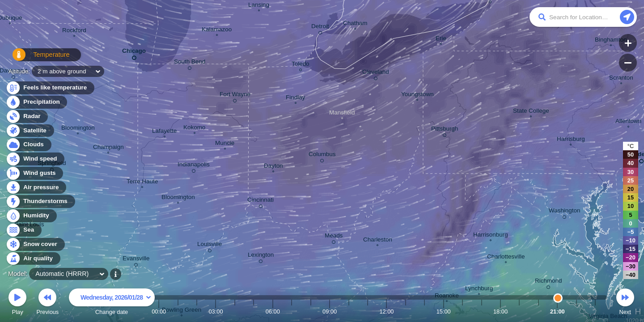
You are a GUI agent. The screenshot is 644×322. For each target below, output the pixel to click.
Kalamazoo (217, 30)
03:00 (216, 311)
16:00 (462, 311)
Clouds (28, 145)
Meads (334, 237)
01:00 (178, 311)
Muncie (225, 144)
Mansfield (342, 114)
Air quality (33, 259)
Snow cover (35, 244)
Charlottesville (506, 258)
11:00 (368, 311)
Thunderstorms (40, 201)
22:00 (576, 311)
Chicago (134, 53)
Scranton (621, 79)
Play (17, 303)
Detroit (320, 28)
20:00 (538, 311)
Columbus (322, 156)
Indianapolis (194, 166)
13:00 (406, 311)
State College (531, 112)
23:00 (595, 311)
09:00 (330, 311)
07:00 (292, 311)
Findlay (295, 98)
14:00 (424, 311)
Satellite (30, 131)
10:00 (349, 311)
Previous (47, 303)
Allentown (628, 122)
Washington (564, 212)
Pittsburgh (445, 130)
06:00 (273, 311)
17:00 (482, 311)
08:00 (311, 311)
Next (625, 303)
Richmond (549, 282)
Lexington (261, 256)
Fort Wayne (235, 96)
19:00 (519, 311)
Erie (441, 39)
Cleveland (376, 73)
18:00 (500, 311)
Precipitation (36, 102)
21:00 (557, 311)
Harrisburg (571, 140)
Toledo (301, 65)
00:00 (159, 311)
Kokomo (194, 128)
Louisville (210, 246)
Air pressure (36, 188)
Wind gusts (34, 173)
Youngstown (417, 95)
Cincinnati (261, 201)
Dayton (273, 167)
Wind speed (35, 159)
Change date (112, 303)
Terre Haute (142, 182)
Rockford (74, 31)
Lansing (259, 6)
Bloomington (178, 198)
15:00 (444, 311)
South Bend (190, 63)
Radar (27, 117)
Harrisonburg (491, 236)
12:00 (386, 311)
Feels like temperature (50, 88)
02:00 (197, 311)
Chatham (355, 24)
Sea (23, 230)
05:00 (254, 311)
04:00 (235, 311)
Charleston (378, 241)
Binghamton (611, 41)
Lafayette (164, 132)
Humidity (31, 216)
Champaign (108, 148)
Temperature (36, 58)
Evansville (136, 260)
